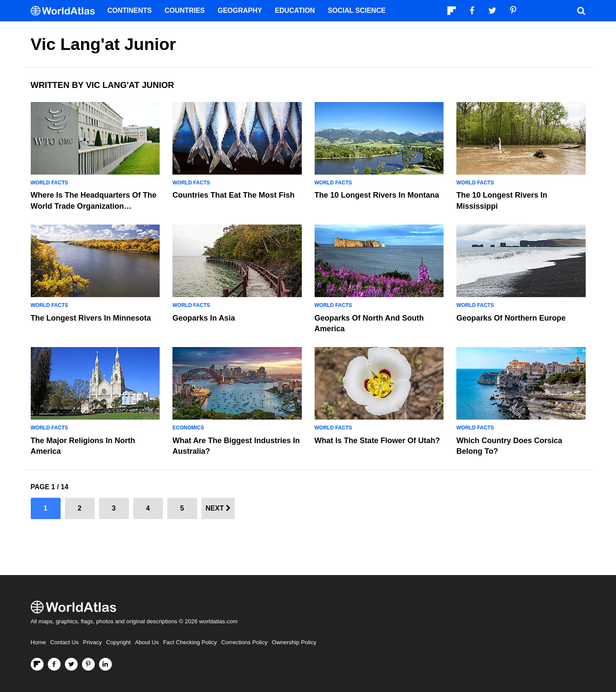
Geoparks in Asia (204, 318)
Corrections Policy (244, 642)
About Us (147, 642)
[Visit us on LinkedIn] (105, 664)
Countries (185, 10)
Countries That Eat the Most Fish (234, 195)
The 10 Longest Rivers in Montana (377, 195)
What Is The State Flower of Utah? (377, 441)
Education (295, 10)
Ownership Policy (294, 642)
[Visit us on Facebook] (54, 664)
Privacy (92, 642)
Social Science (357, 10)
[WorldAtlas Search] (581, 11)
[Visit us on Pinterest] (88, 664)
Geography (240, 10)
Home (38, 642)
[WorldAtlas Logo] (66, 11)
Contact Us (65, 642)
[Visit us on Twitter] (71, 664)
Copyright (119, 642)
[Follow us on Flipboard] (37, 664)
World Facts (50, 183)
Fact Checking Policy (190, 642)
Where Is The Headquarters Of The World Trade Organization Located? (94, 206)
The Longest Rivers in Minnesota (91, 318)
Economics (188, 428)
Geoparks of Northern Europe (511, 318)
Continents (130, 10)
